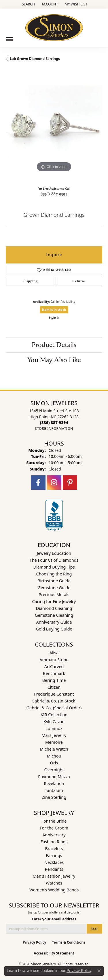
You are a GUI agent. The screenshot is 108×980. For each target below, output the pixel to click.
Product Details (54, 345)
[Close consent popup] (99, 971)
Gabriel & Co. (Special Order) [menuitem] (54, 708)
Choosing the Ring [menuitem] (54, 574)
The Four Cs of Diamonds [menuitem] (54, 560)
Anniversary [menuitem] (54, 835)
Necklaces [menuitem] (54, 862)
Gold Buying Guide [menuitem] (54, 629)
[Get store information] (54, 428)
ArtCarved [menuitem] (54, 666)
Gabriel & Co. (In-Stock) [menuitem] (54, 701)
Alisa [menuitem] (54, 653)
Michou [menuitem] (54, 756)
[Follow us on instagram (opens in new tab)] (54, 483)
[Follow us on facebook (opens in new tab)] (38, 483)
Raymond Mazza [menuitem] (54, 777)
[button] (28, 4)
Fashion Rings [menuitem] (54, 842)
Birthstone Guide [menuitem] (54, 581)
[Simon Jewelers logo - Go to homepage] (54, 26)
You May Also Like (54, 360)
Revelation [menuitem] (54, 783)
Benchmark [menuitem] (54, 673)
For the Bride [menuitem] (54, 821)
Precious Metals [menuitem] (54, 595)
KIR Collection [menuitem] (54, 715)
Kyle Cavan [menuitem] (54, 722)
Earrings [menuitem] (54, 855)
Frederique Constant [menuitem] (54, 694)
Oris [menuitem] (54, 763)
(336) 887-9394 (54, 194)
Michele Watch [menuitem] (54, 749)
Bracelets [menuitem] (54, 849)
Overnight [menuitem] (54, 770)
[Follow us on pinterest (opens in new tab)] (70, 483)
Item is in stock (54, 310)
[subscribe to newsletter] (94, 929)
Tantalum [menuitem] (54, 790)
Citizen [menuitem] (54, 687)
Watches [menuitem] (54, 883)
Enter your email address (54, 919)
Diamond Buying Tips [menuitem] (54, 567)
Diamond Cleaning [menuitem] (54, 608)
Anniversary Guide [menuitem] (54, 622)
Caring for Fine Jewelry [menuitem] (54, 601)
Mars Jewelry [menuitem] (54, 735)
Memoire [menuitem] (54, 742)
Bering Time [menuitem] (54, 680)
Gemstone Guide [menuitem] (54, 588)
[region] (54, 125)
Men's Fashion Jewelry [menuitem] (54, 876)
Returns (79, 281)
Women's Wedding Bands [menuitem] (54, 890)
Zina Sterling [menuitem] (54, 797)
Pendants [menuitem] (54, 869)
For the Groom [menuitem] (54, 828)
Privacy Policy (35, 942)
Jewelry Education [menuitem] (54, 553)
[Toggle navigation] (10, 39)
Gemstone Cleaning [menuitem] (54, 615)
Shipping (30, 281)
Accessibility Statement (54, 953)
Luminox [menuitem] (54, 728)
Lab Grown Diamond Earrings (35, 59)
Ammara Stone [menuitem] (54, 660)
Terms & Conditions (69, 942)
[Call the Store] (54, 422)
